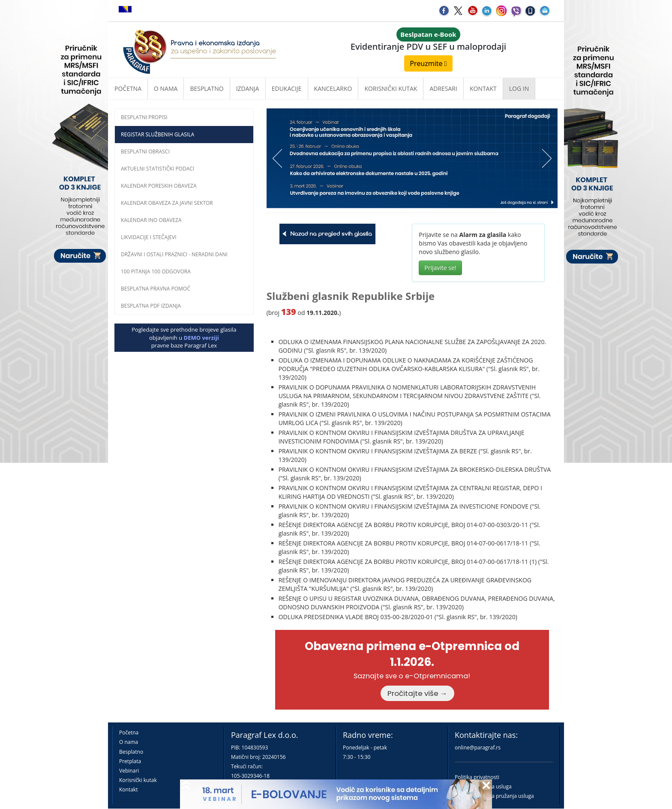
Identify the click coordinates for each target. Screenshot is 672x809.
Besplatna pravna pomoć (156, 289)
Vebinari (129, 771)
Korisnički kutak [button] (391, 88)
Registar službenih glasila (157, 134)
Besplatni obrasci (145, 151)
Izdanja (248, 88)
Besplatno (207, 88)
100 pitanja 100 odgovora (156, 271)
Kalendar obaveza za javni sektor (167, 203)
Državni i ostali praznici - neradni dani (174, 254)
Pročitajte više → (417, 693)
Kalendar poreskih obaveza (159, 186)
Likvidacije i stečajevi (149, 237)
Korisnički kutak (138, 780)
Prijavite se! (440, 268)
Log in (519, 88)
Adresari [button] (443, 88)
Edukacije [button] (287, 88)
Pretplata (130, 761)
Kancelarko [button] (333, 88)
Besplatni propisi (144, 117)
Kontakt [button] (483, 88)
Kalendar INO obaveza (151, 220)
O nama (166, 88)
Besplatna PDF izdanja (151, 306)
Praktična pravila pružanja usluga (494, 796)
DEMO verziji (201, 338)
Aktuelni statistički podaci (157, 169)
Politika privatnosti (477, 777)
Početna (128, 88)
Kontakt (128, 790)
